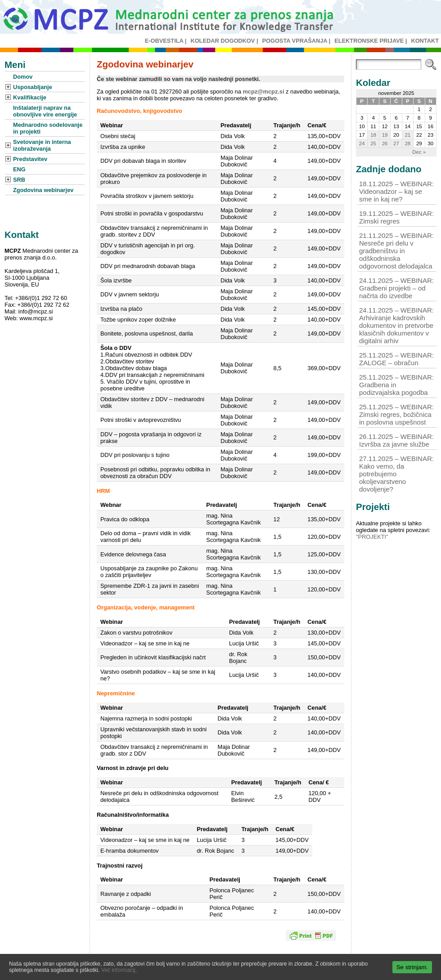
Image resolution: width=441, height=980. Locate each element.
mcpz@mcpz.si (263, 92)
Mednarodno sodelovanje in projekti (48, 128)
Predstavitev (30, 159)
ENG (19, 169)
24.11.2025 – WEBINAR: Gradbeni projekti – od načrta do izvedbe (396, 288)
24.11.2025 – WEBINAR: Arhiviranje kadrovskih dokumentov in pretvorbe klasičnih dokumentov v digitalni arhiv (396, 325)
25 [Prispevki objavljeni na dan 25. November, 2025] (373, 143)
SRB (19, 180)
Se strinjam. (412, 967)
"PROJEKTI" (372, 537)
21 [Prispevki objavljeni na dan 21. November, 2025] (407, 135)
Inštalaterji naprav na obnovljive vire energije (45, 111)
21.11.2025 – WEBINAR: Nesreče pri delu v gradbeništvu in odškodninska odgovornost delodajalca (396, 251)
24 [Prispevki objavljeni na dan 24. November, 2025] (362, 143)
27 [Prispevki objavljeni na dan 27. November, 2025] (396, 143)
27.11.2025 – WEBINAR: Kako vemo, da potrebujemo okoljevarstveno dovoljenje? (396, 474)
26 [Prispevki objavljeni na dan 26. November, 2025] (385, 143)
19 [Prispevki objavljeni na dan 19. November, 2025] (385, 135)
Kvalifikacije (30, 97)
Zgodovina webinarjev (43, 190)
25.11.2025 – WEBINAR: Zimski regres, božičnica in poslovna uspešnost (396, 414)
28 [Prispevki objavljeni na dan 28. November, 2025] (407, 143)
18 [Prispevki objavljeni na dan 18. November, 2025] (373, 135)
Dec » (419, 152)
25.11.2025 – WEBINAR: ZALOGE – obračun (396, 359)
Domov (23, 77)
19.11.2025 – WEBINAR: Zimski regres (396, 217)
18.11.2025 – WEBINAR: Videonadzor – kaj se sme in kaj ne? (396, 191)
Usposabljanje (33, 87)
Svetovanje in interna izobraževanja (42, 145)
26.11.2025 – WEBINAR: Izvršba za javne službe (396, 440)
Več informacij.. (120, 970)
